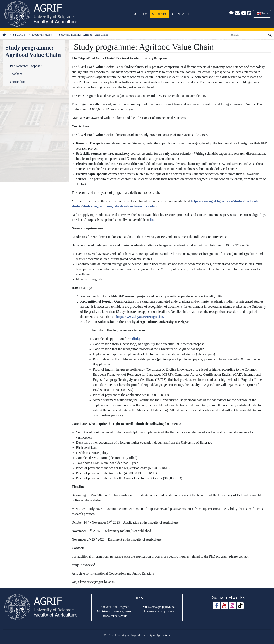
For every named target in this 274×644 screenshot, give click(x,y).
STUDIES (160, 14)
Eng (264, 13)
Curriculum (18, 82)
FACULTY (139, 14)
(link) (136, 339)
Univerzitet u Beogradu (115, 607)
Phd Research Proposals (26, 66)
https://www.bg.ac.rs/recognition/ (140, 317)
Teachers (16, 74)
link (153, 220)
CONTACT (181, 14)
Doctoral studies (42, 35)
